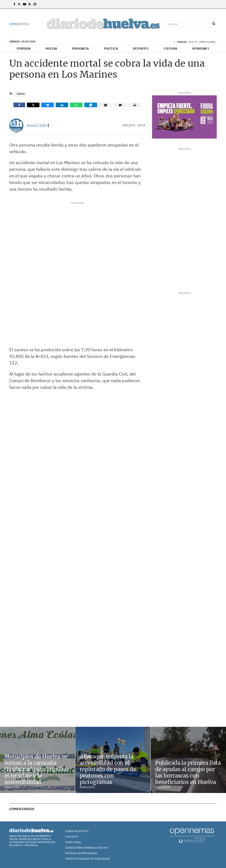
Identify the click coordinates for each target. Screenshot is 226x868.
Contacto (72, 837)
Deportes (141, 49)
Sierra (21, 94)
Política (111, 49)
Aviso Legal (73, 842)
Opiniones (201, 49)
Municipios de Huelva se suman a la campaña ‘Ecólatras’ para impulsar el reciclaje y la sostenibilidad (37, 769)
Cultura (170, 49)
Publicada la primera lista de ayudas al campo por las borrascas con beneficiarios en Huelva (188, 772)
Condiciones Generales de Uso (87, 848)
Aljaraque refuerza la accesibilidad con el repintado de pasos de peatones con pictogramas (108, 769)
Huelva (51, 49)
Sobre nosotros (77, 831)
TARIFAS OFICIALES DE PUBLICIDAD (88, 859)
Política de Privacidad (81, 853)
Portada (24, 49)
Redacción (36, 126)
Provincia (80, 49)
